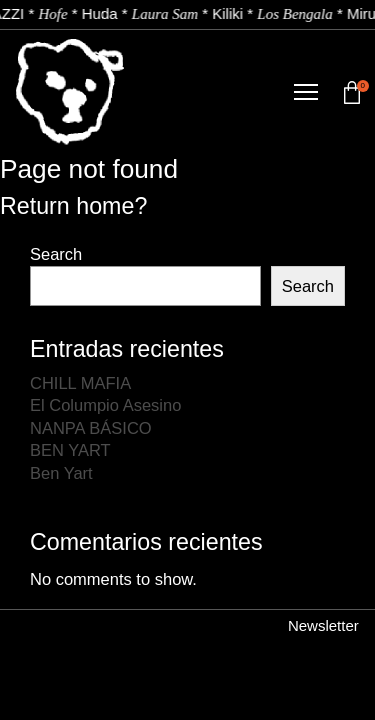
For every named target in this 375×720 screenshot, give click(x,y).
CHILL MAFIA (80, 383)
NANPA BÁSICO (91, 428)
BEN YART (70, 450)
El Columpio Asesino (105, 405)
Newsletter (323, 625)
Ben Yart (61, 473)
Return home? (73, 206)
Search (56, 254)
